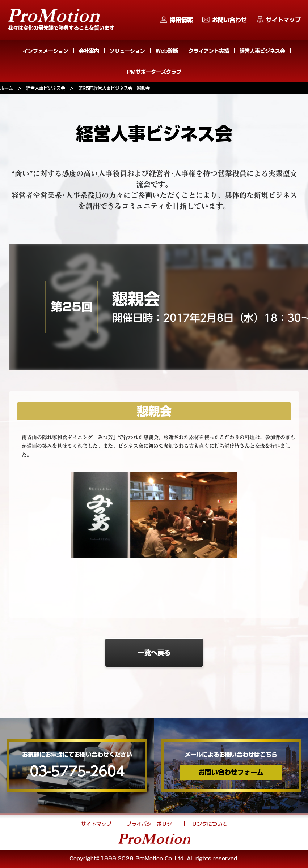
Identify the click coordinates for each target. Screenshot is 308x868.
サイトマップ (283, 20)
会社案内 (89, 51)
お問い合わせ (229, 20)
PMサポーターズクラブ (154, 72)
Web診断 (167, 51)
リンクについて (210, 824)
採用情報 (181, 20)
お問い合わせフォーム (231, 772)
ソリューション (127, 51)
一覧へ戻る (154, 653)
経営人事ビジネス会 (262, 51)
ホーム (7, 88)
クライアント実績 (209, 51)
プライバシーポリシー (152, 824)
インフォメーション (46, 51)
